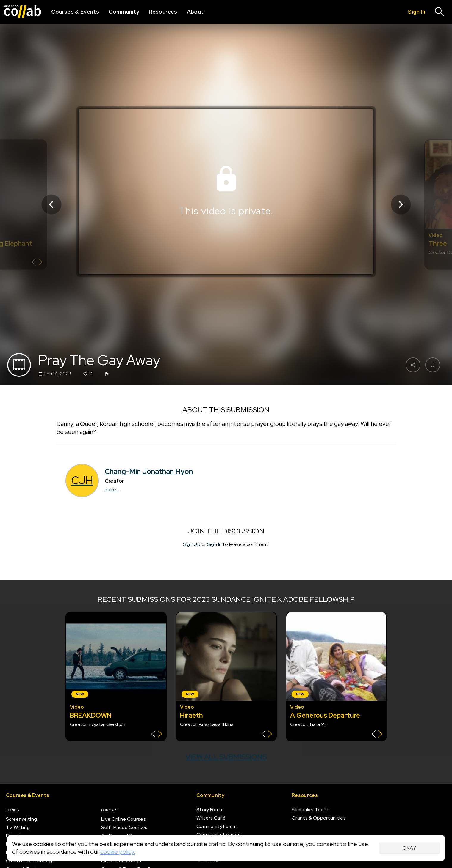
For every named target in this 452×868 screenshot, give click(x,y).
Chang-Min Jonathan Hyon (149, 472)
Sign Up (192, 544)
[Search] (440, 12)
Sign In (215, 544)
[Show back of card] (37, 263)
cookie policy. (118, 852)
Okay (409, 848)
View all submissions (226, 757)
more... (112, 490)
